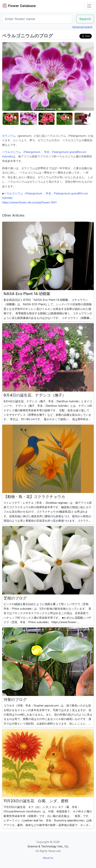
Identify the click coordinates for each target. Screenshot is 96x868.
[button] (11, 119)
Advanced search (82, 27)
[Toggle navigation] (89, 6)
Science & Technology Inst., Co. (48, 846)
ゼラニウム (9, 136)
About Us (48, 858)
